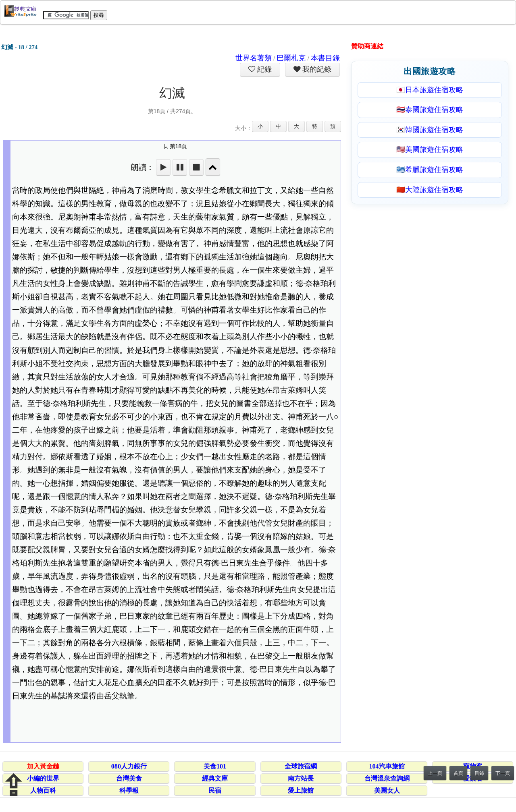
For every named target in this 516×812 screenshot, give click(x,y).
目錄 (479, 773)
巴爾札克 (291, 58)
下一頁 (503, 773)
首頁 (458, 773)
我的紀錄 (316, 69)
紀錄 (264, 69)
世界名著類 (254, 58)
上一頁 (435, 773)
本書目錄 (325, 58)
